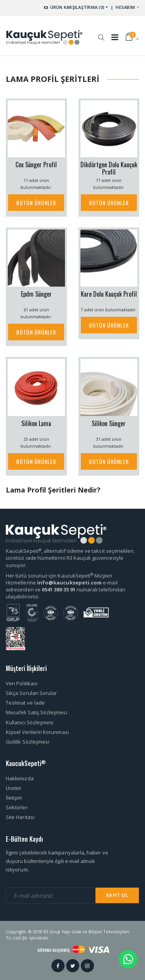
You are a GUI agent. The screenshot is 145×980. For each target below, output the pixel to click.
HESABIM (125, 7)
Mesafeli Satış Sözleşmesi (37, 712)
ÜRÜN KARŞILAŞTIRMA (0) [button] (74, 7)
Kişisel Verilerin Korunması (37, 732)
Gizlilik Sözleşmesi (27, 742)
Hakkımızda (20, 778)
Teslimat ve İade (25, 703)
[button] (101, 34)
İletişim (14, 798)
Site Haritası (20, 817)
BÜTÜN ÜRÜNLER (36, 203)
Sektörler (17, 807)
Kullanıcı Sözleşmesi (30, 722)
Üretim (14, 788)
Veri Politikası (22, 683)
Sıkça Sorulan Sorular (31, 693)
